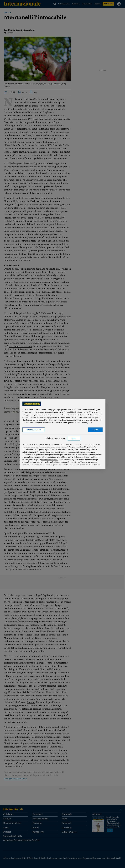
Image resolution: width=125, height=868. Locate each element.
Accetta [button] (95, 430)
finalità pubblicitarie (49, 460)
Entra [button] (74, 439)
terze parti (72, 452)
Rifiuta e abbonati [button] (34, 430)
